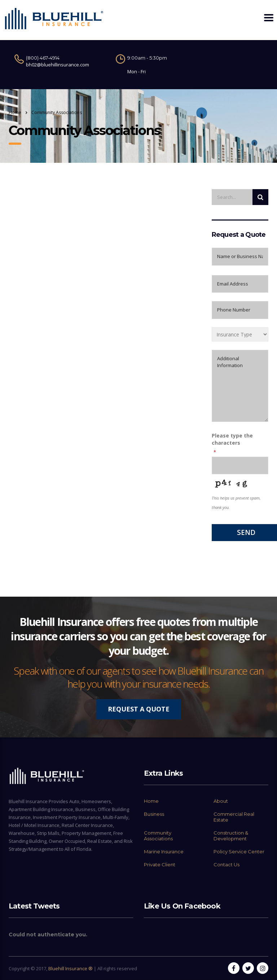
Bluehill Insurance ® (71, 968)
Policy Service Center (239, 851)
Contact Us (227, 864)
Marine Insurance (164, 851)
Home (15, 112)
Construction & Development (231, 836)
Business (154, 814)
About (221, 801)
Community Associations (158, 836)
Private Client (160, 864)
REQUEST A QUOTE (139, 709)
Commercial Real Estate (234, 817)
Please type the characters (232, 439)
